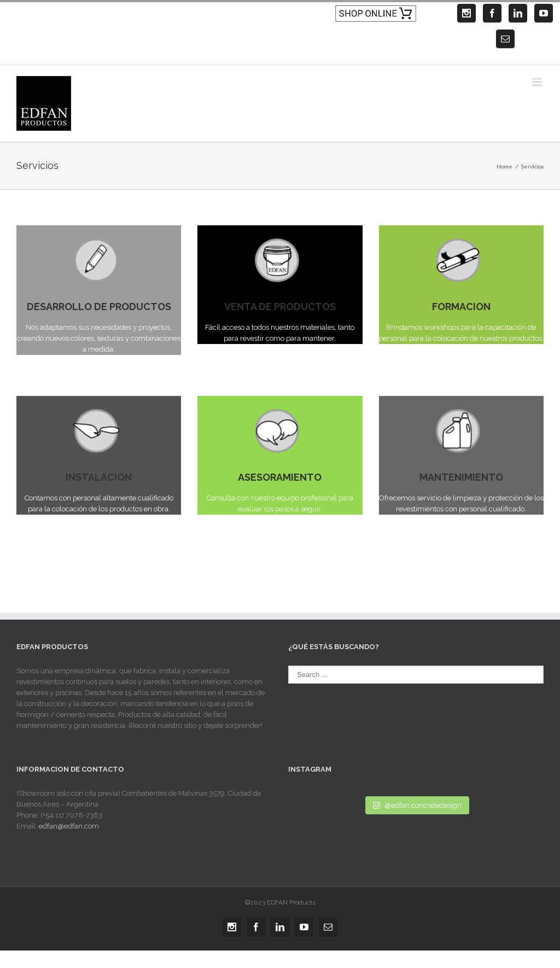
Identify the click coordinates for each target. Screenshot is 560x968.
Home (504, 167)
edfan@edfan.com (69, 826)
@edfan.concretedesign (417, 805)
